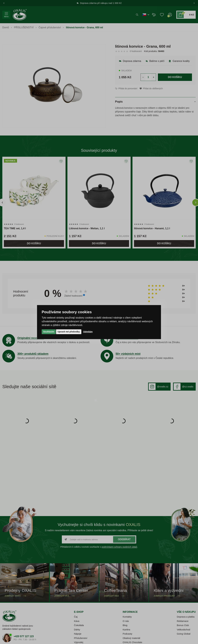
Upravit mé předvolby (69, 332)
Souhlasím (49, 332)
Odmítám (88, 332)
